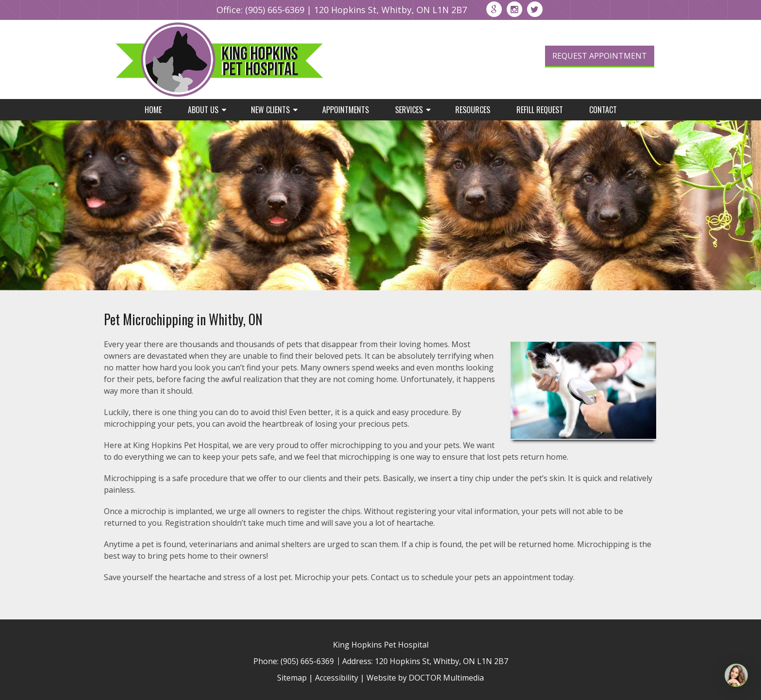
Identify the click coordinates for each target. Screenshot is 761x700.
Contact (603, 110)
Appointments (346, 110)
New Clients (270, 110)
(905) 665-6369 (275, 10)
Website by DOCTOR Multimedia (425, 678)
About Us (203, 110)
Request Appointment (600, 56)
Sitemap (292, 678)
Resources (473, 110)
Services (409, 110)
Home (153, 110)
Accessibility (337, 678)
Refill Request (540, 110)
